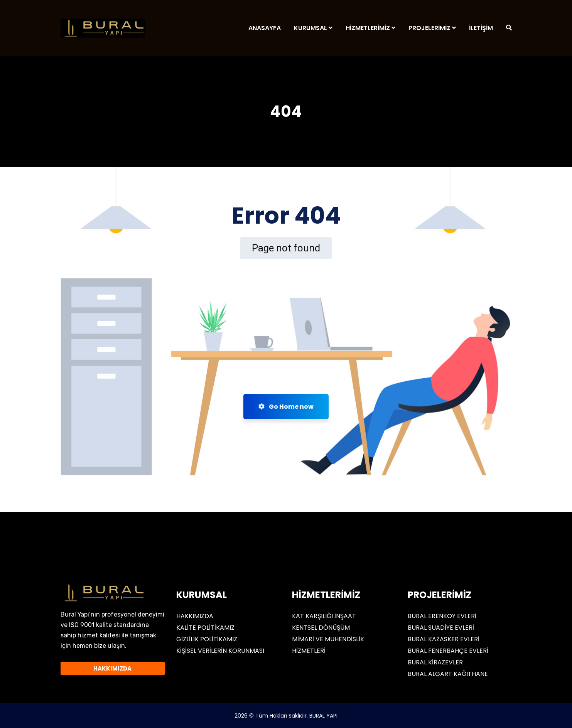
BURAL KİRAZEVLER (435, 662)
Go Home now (286, 407)
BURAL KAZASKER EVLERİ (444, 639)
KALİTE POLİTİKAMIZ (205, 628)
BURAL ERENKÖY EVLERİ (442, 616)
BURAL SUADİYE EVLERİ (441, 628)
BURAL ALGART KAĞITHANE (448, 674)
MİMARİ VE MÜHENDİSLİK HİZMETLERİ (328, 645)
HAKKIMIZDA (195, 616)
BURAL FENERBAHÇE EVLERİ (448, 651)
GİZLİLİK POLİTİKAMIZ (207, 639)
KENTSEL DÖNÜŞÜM (321, 628)
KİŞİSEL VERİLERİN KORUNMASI (220, 651)
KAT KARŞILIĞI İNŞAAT (324, 616)
